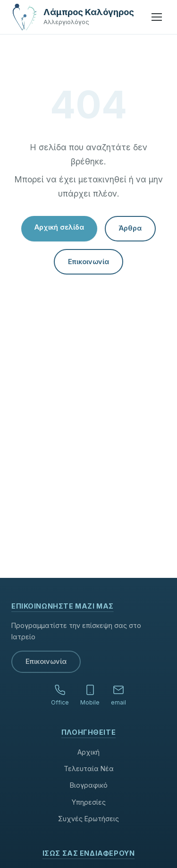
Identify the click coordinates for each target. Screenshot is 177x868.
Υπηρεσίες (89, 802)
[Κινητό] (90, 696)
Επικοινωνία (88, 262)
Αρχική (88, 752)
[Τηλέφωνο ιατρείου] (60, 696)
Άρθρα (130, 228)
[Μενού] (157, 17)
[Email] (118, 696)
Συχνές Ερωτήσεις (88, 819)
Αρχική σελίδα (59, 227)
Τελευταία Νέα (89, 769)
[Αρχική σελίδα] (25, 17)
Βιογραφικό (89, 785)
